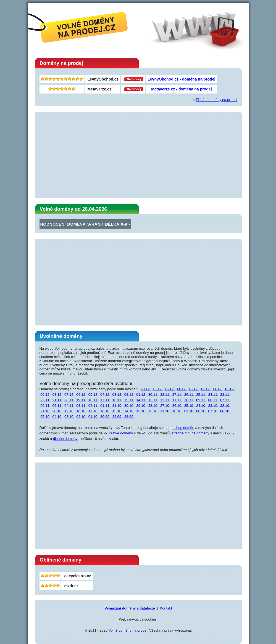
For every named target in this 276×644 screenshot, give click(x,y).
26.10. (177, 406)
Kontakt (166, 608)
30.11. (153, 395)
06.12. (81, 395)
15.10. (117, 411)
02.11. (93, 406)
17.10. (93, 411)
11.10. (165, 411)
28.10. (153, 406)
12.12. (206, 389)
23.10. (213, 406)
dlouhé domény (65, 439)
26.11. (189, 395)
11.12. (217, 389)
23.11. (225, 395)
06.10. (225, 411)
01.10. (93, 417)
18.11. (93, 400)
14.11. (141, 400)
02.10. (81, 417)
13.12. (193, 389)
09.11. (201, 400)
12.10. (153, 411)
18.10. (81, 411)
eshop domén (183, 428)
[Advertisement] (138, 155)
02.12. (129, 395)
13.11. (153, 400)
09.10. (189, 411)
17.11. (105, 400)
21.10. (45, 411)
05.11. (57, 406)
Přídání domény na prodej (217, 100)
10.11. (189, 400)
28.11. (165, 395)
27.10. (165, 406)
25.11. (201, 395)
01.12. (141, 395)
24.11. (213, 395)
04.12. (105, 395)
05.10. (45, 417)
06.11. (45, 406)
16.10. (105, 411)
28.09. (129, 417)
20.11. (69, 400)
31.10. (117, 406)
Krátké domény (121, 433)
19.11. (81, 400)
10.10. (177, 411)
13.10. (141, 411)
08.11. (213, 400)
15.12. (170, 389)
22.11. (45, 400)
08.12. (57, 395)
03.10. (69, 417)
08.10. (201, 411)
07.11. (225, 400)
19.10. (69, 411)
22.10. (225, 406)
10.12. (230, 389)
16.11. (117, 400)
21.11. (57, 400)
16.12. (157, 389)
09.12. (45, 395)
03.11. (81, 406)
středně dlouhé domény (190, 433)
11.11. (177, 400)
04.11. (69, 406)
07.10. (213, 411)
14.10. (129, 411)
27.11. (177, 395)
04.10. (57, 417)
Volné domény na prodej (128, 630)
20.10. (57, 411)
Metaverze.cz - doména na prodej (181, 89)
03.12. (117, 395)
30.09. (105, 417)
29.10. (141, 406)
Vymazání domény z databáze (130, 608)
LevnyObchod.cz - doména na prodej (181, 79)
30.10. (129, 406)
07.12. (69, 395)
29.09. (117, 417)
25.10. (189, 406)
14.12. (182, 389)
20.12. (146, 389)
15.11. (129, 400)
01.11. (105, 406)
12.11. (165, 400)
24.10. (201, 406)
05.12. (93, 395)
